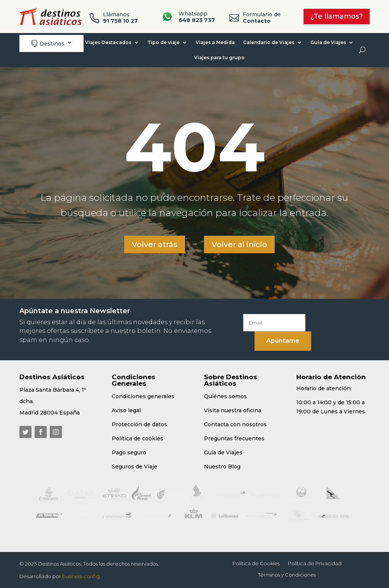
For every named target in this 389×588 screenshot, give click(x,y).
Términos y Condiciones (287, 575)
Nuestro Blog (222, 467)
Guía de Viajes (328, 42)
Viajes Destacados (108, 42)
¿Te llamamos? (337, 16)
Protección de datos (139, 424)
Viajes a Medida (215, 42)
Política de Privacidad (315, 564)
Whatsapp (197, 17)
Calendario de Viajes (269, 42)
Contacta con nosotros (235, 424)
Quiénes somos (225, 396)
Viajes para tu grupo (219, 58)
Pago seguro (129, 452)
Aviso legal (126, 410)
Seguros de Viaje (134, 467)
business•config (81, 576)
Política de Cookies (256, 564)
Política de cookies (138, 438)
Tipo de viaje (164, 42)
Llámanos (120, 18)
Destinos (48, 43)
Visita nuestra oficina (233, 410)
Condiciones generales (143, 396)
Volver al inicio (239, 244)
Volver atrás (155, 244)
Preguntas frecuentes (234, 438)
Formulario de (262, 18)
